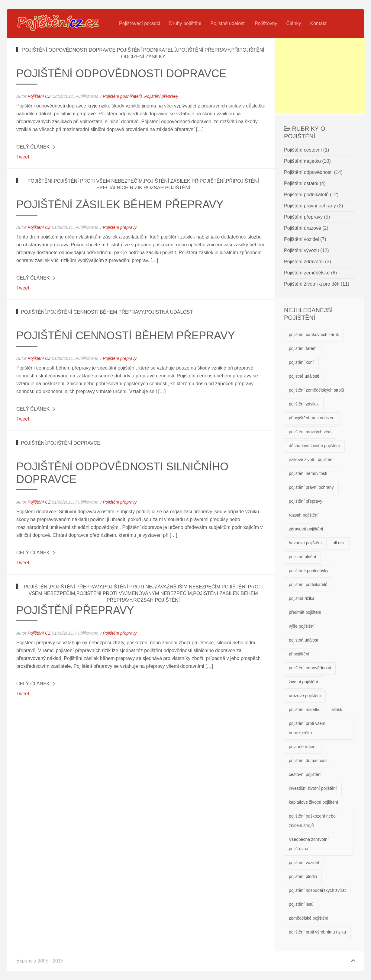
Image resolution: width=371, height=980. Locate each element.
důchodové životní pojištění (314, 446)
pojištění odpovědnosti (310, 668)
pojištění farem (303, 348)
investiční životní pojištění (313, 788)
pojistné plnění (302, 557)
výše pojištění (302, 626)
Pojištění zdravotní (304, 262)
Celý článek (33, 147)
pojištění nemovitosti (308, 473)
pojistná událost (303, 640)
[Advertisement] (320, 75)
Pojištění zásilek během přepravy (120, 205)
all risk (339, 543)
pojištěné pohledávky (309, 571)
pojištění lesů (301, 904)
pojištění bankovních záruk (314, 335)
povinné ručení (303, 747)
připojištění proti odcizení (312, 418)
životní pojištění (303, 682)
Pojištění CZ (39, 96)
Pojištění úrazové (303, 228)
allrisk (337, 709)
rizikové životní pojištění (311, 460)
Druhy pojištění (185, 23)
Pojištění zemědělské (307, 273)
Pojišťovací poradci (140, 23)
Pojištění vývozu (302, 250)
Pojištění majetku (302, 161)
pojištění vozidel (304, 863)
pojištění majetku (305, 709)
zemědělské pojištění (309, 918)
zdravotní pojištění (306, 529)
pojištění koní (301, 362)
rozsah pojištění (304, 515)
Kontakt (318, 23)
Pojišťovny (266, 23)
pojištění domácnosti (308, 761)
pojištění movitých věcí (310, 432)
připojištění (299, 654)
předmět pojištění (305, 612)
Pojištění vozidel (302, 239)
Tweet (23, 157)
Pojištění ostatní (301, 183)
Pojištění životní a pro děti (312, 284)
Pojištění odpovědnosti (308, 172)
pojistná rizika (302, 598)
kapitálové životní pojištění (313, 802)
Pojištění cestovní (303, 150)
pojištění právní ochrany (311, 487)
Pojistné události (228, 23)
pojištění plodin (303, 876)
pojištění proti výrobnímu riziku (317, 932)
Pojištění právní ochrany (310, 206)
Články (294, 23)
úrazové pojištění (305, 696)
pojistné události (304, 376)
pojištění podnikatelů (308, 584)
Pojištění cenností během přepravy (126, 336)
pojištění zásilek (304, 404)
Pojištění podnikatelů (122, 96)
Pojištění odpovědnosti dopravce (121, 74)
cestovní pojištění (305, 774)
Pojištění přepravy (161, 96)
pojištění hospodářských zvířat (317, 890)
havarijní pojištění (305, 543)
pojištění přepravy (306, 501)
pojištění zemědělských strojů (316, 390)
